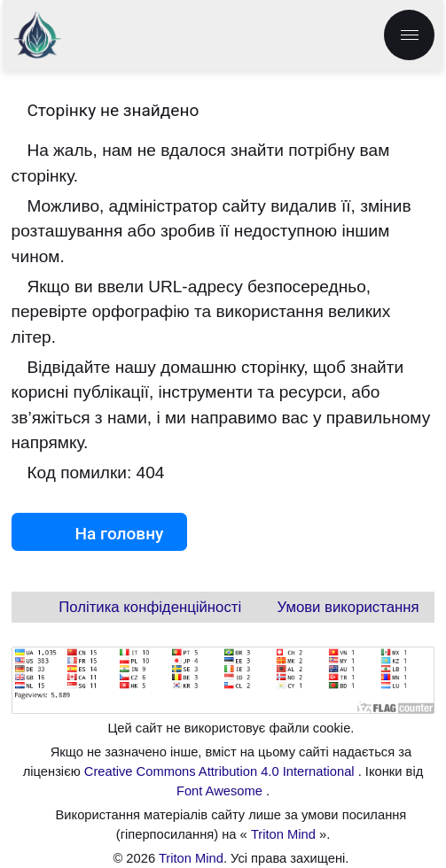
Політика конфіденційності (150, 607)
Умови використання (348, 607)
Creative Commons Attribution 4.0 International (221, 771)
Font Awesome (221, 791)
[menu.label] (409, 35)
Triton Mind (283, 834)
